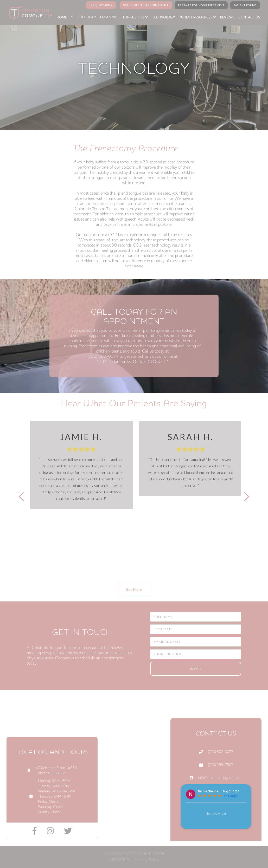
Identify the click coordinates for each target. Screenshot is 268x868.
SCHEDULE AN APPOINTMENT (146, 5)
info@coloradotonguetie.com (220, 778)
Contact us (249, 17)
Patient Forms (245, 5)
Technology (163, 17)
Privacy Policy (147, 860)
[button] (138, 17)
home (62, 17)
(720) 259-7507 (221, 765)
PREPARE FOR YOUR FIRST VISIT (201, 5)
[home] (30, 12)
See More (134, 589)
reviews (227, 17)
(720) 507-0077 (101, 5)
